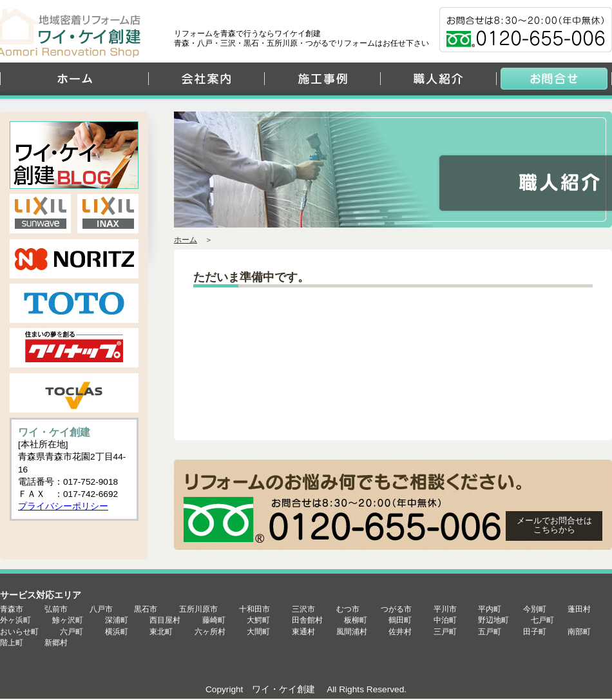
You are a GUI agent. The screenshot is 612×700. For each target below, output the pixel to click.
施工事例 (322, 82)
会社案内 (206, 82)
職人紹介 (438, 82)
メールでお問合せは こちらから (554, 525)
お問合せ (554, 82)
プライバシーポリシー (63, 506)
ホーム (74, 82)
